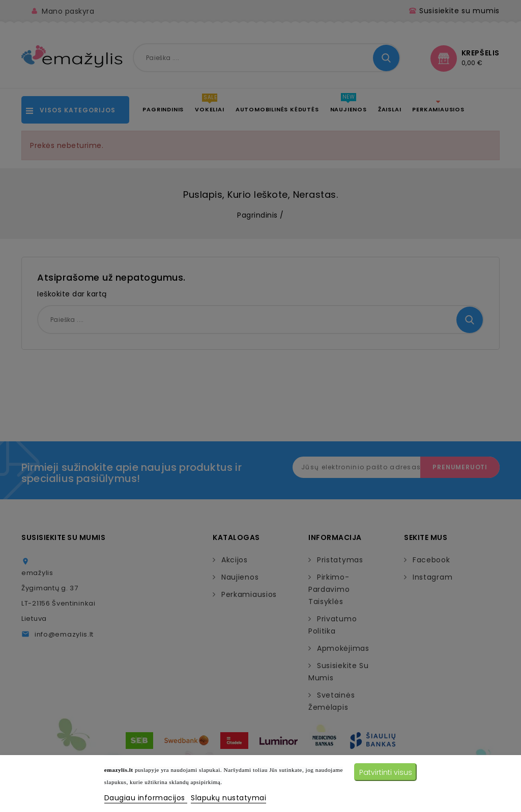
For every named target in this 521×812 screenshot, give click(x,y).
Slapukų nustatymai (228, 798)
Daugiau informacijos (146, 798)
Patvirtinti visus (386, 772)
